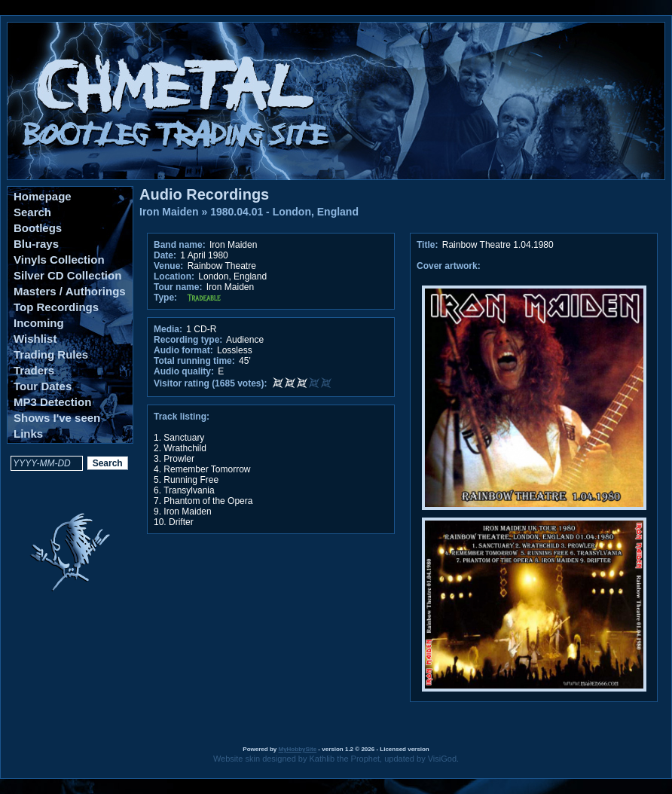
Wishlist (35, 339)
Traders (34, 370)
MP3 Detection (52, 402)
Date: (165, 255)
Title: (429, 245)
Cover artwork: (449, 266)
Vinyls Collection (59, 260)
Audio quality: (184, 371)
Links (28, 434)
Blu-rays (36, 244)
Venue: (168, 266)
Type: (165, 298)
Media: (168, 329)
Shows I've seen (57, 418)
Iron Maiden (169, 212)
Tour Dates (43, 386)
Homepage (43, 196)
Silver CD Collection (67, 275)
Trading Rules (51, 354)
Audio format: (183, 350)
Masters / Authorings (70, 291)
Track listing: (182, 417)
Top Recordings (56, 307)
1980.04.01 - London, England (284, 212)
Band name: (180, 245)
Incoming (39, 323)
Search (32, 212)
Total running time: (194, 361)
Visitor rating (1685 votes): (211, 383)
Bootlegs (38, 228)
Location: (174, 276)
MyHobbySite (297, 749)
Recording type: (188, 340)
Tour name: (178, 287)
